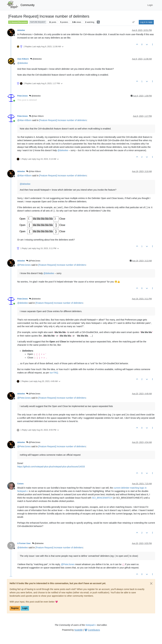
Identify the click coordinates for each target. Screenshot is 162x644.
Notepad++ (91, 625)
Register (15, 608)
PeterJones (22, 96)
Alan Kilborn (23, 59)
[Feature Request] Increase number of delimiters (63, 120)
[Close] (151, 583)
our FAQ (54, 373)
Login (25, 608)
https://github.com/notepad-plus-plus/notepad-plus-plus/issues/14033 (51, 467)
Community (28, 5)
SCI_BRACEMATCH (102, 498)
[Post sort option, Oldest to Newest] (134, 22)
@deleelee (36, 59)
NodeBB (78, 630)
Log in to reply (146, 22)
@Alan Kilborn (36, 116)
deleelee (21, 30)
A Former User (24, 543)
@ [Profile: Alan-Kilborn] (24, 120)
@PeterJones (33, 261)
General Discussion (18, 22)
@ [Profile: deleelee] (23, 63)
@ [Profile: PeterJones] (24, 265)
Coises (20, 484)
